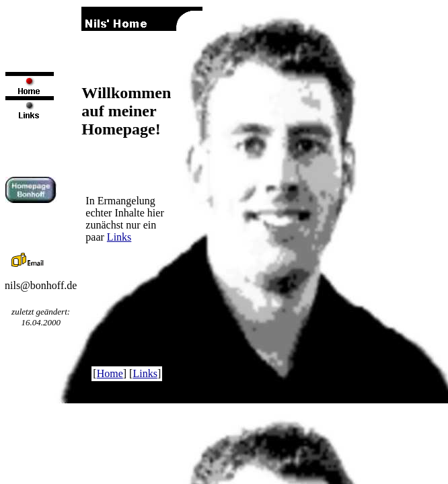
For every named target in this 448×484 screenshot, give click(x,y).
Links (119, 237)
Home (110, 373)
